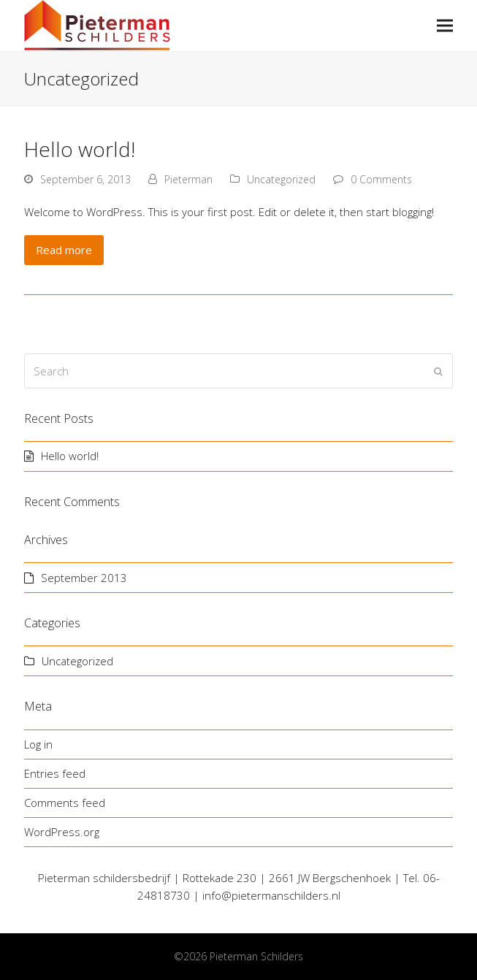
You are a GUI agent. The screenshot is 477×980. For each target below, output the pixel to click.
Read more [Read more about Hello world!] (64, 250)
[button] (445, 26)
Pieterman (188, 179)
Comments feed (65, 803)
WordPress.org (62, 832)
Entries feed (55, 773)
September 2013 (84, 578)
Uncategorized (281, 179)
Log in (38, 744)
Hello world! (80, 149)
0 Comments (381, 179)
